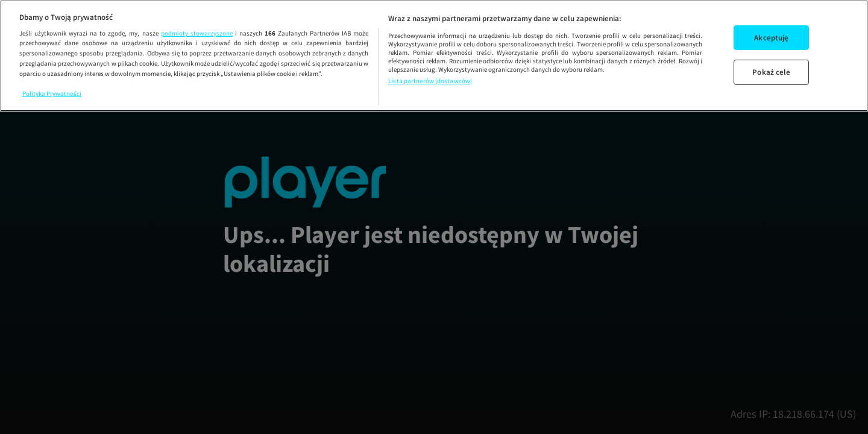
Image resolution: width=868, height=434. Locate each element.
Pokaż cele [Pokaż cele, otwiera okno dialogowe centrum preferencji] (771, 72)
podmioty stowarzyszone (197, 33)
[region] (434, 56)
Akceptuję (771, 38)
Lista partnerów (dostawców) (430, 81)
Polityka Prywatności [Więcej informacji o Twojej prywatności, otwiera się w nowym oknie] (52, 93)
